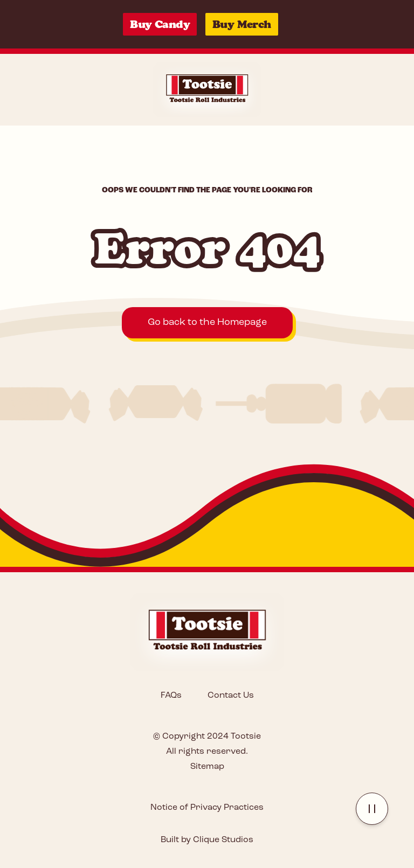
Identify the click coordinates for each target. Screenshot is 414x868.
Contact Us (231, 696)
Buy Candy (160, 24)
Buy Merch (242, 24)
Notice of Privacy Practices (207, 808)
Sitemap (207, 767)
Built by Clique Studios (207, 840)
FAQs (171, 696)
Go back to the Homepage (207, 322)
